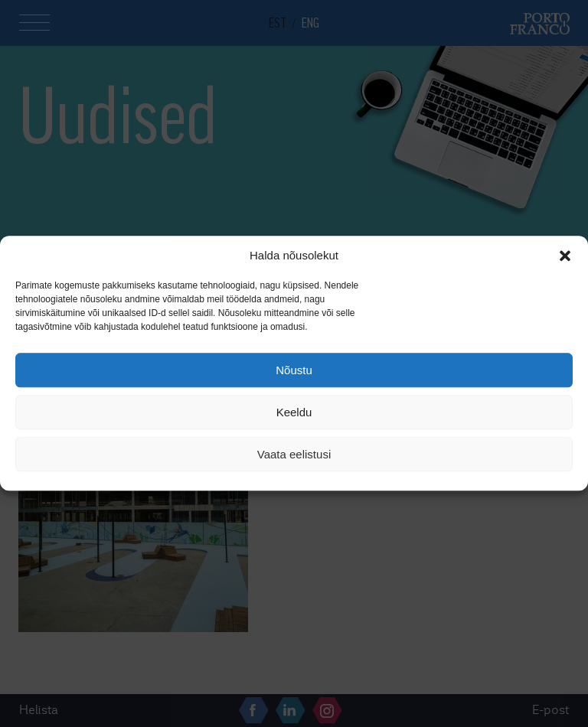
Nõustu (294, 370)
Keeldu (294, 412)
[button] (565, 256)
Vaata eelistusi (294, 454)
